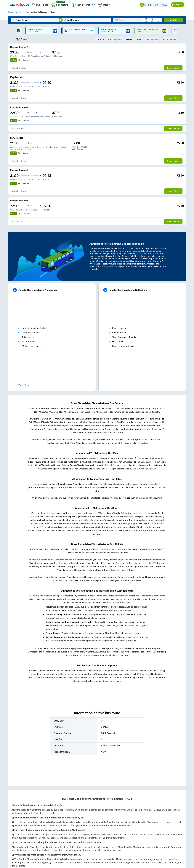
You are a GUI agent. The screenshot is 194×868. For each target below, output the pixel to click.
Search (174, 20)
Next (180, 31)
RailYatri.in (43, 838)
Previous (10, 31)
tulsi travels (28, 337)
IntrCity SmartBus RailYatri (35, 328)
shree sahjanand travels (124, 337)
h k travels (118, 341)
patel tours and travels (124, 346)
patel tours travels (31, 333)
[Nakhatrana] (86, 20)
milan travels (28, 341)
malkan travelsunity (32, 346)
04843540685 (161, 5)
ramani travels (119, 333)
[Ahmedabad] (35, 20)
